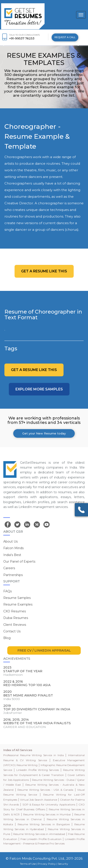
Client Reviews (15, 625)
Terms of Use (28, 864)
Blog (7, 638)
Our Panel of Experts (19, 561)
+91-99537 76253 (22, 38)
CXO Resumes (15, 611)
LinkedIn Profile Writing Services (38, 770)
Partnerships (13, 575)
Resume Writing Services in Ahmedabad (39, 834)
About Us (10, 541)
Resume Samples (17, 598)
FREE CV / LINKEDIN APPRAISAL (44, 650)
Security (63, 864)
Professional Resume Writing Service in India (34, 755)
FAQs (7, 591)
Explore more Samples (39, 389)
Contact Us (12, 631)
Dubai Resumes (16, 618)
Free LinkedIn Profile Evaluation (41, 839)
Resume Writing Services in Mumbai (47, 814)
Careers (9, 568)
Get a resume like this (44, 271)
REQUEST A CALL (65, 37)
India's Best (12, 555)
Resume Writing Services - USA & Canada (45, 790)
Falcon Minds (13, 548)
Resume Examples (18, 604)
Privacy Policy (47, 864)
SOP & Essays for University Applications (49, 804)
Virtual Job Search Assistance (38, 800)
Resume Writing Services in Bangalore (44, 824)
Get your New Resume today (44, 433)
